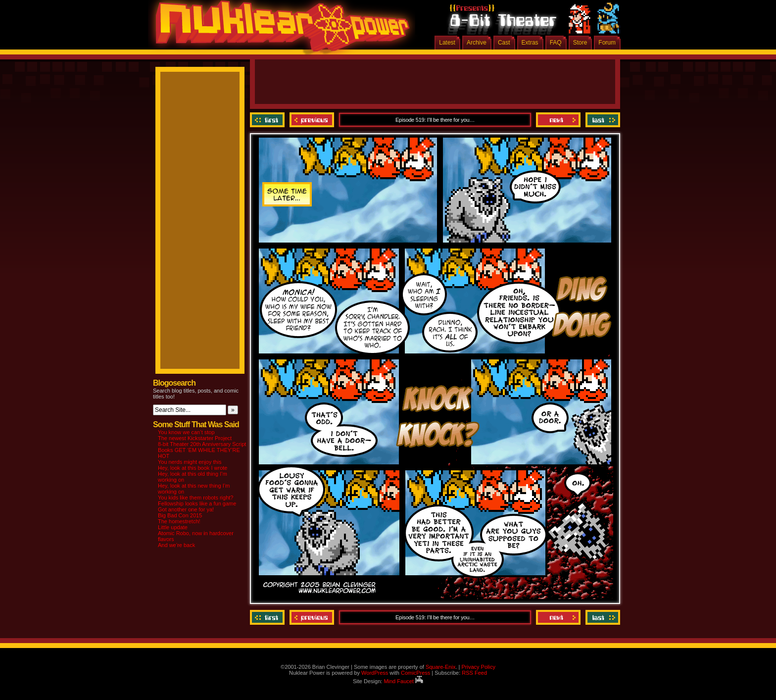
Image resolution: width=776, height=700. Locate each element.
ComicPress (415, 673)
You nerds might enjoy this (190, 462)
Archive (477, 43)
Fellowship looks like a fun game (197, 503)
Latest (447, 43)
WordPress (375, 673)
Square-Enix (441, 667)
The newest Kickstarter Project (195, 438)
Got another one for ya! (186, 509)
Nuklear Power (279, 30)
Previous (312, 120)
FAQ (556, 43)
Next (558, 120)
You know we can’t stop (186, 432)
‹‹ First (268, 120)
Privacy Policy (478, 667)
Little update (173, 527)
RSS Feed (474, 673)
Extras (530, 43)
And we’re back (176, 545)
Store (580, 43)
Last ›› (602, 120)
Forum (607, 43)
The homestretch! (179, 521)
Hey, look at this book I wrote (193, 468)
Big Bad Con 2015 (180, 515)
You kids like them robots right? (195, 498)
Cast (504, 43)
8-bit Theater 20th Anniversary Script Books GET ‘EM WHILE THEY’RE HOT (202, 450)
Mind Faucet (403, 681)
